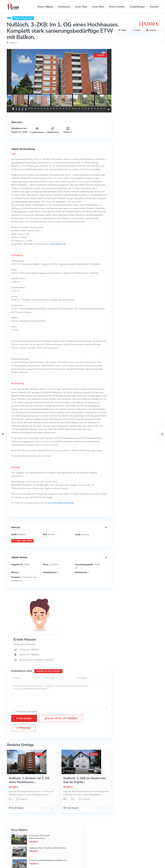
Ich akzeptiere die (26, 682)
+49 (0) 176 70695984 (69, 614)
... (49, 765)
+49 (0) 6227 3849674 (69, 609)
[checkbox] (12, 682)
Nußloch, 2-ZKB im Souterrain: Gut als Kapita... (85, 750)
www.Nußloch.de (58, 244)
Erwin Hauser (65, 599)
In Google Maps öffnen (22, 541)
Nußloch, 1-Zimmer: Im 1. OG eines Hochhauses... (29, 750)
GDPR (34, 682)
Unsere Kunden (117, 7)
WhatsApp (23, 698)
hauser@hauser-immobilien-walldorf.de (76, 620)
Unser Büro (98, 7)
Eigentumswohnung (23, 18)
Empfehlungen (138, 7)
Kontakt (154, 7)
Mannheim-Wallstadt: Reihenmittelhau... (145, 64)
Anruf (61, 689)
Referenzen (64, 7)
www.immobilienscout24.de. (61, 503)
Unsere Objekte (45, 7)
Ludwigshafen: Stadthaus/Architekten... (148, 76)
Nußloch (13, 43)
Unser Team (81, 7)
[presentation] (12, 78)
